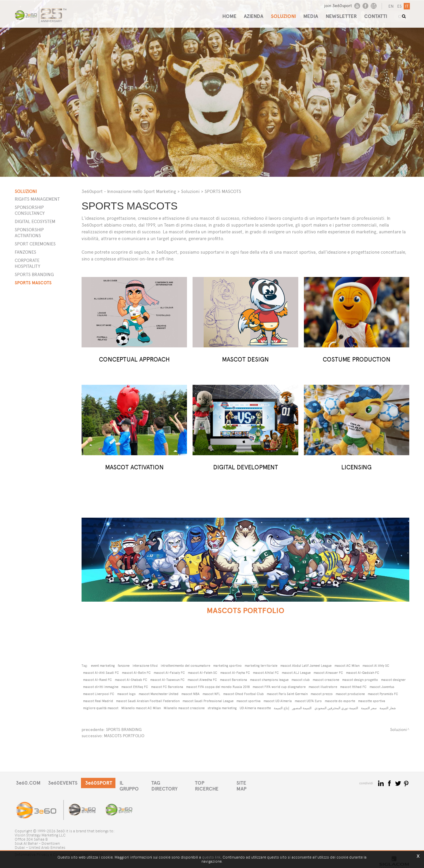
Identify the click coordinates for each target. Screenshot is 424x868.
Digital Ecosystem (35, 221)
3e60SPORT (102, 782)
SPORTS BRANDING (124, 729)
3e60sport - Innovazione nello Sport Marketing (129, 191)
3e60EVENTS (64, 782)
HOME (224, 14)
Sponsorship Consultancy (30, 210)
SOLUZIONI (281, 14)
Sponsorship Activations (29, 233)
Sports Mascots (33, 283)
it (406, 6)
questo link (211, 857)
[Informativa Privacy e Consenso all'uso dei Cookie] (59, 850)
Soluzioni (190, 191)
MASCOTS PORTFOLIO (124, 735)
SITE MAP (255, 782)
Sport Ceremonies (35, 244)
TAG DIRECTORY (175, 782)
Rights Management (37, 199)
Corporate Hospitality (28, 263)
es (399, 6)
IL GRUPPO (136, 782)
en (390, 6)
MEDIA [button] (309, 14)
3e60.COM (29, 782)
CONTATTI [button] (377, 14)
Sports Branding (34, 274)
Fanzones (25, 252)
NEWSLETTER (341, 14)
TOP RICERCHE (219, 782)
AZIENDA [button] (250, 14)
